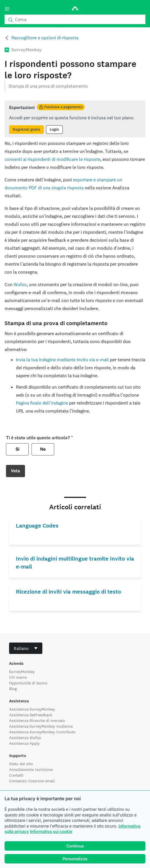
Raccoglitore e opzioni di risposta (45, 38)
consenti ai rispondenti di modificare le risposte (52, 159)
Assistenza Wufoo (25, 738)
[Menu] (7, 9)
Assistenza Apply (24, 743)
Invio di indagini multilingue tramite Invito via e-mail (75, 563)
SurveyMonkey (22, 672)
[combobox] (26, 648)
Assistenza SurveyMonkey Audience (41, 726)
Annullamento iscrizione (31, 769)
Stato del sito (21, 764)
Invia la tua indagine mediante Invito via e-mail (62, 360)
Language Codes (37, 526)
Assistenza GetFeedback (31, 715)
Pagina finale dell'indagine (42, 403)
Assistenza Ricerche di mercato (37, 721)
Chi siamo (18, 677)
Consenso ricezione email (32, 781)
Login (54, 130)
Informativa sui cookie (51, 831)
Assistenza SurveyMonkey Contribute (42, 732)
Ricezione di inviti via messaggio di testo (68, 592)
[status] (75, 119)
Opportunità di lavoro (28, 683)
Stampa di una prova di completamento (48, 86)
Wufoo (20, 285)
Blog (13, 689)
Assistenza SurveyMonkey (32, 709)
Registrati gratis (26, 130)
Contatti (16, 775)
